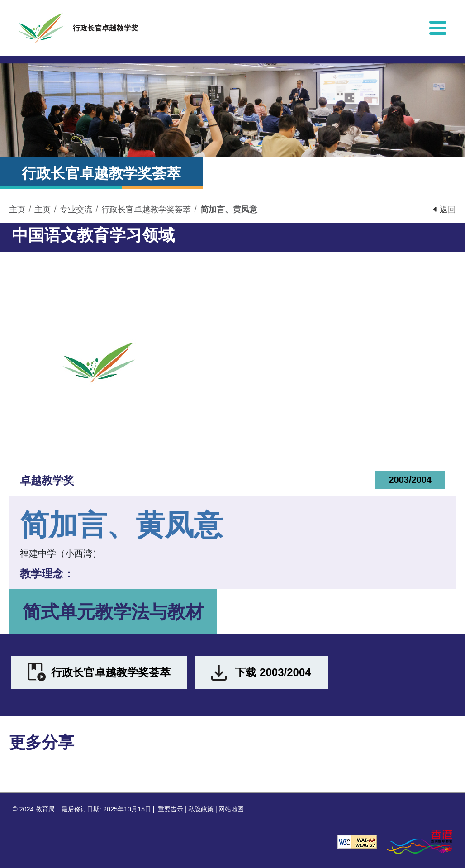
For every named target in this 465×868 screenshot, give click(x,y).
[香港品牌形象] (419, 841)
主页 (17, 210)
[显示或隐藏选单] (438, 28)
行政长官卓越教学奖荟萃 (146, 210)
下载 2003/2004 (273, 672)
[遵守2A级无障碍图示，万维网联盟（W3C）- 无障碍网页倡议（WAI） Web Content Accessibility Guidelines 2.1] (357, 841)
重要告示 (171, 809)
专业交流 (76, 210)
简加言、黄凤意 (229, 210)
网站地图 (231, 809)
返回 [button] (445, 210)
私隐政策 (201, 809)
